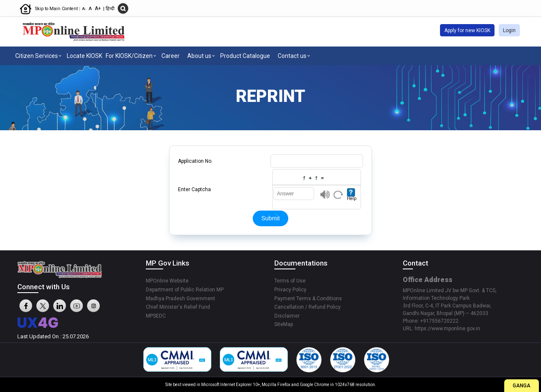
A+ (98, 8)
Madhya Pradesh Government (180, 299)
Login (509, 30)
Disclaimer (287, 316)
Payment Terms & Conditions (308, 299)
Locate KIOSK (85, 56)
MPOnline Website (167, 281)
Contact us (292, 56)
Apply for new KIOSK (467, 30)
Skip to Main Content (57, 9)
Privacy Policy (290, 290)
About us (199, 56)
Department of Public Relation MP (185, 290)
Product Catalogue (245, 56)
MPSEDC (156, 316)
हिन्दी (110, 9)
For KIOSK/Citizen (129, 56)
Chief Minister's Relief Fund (178, 307)
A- (84, 9)
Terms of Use (290, 281)
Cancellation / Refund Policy (307, 307)
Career (171, 56)
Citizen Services (37, 56)
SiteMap (284, 324)
